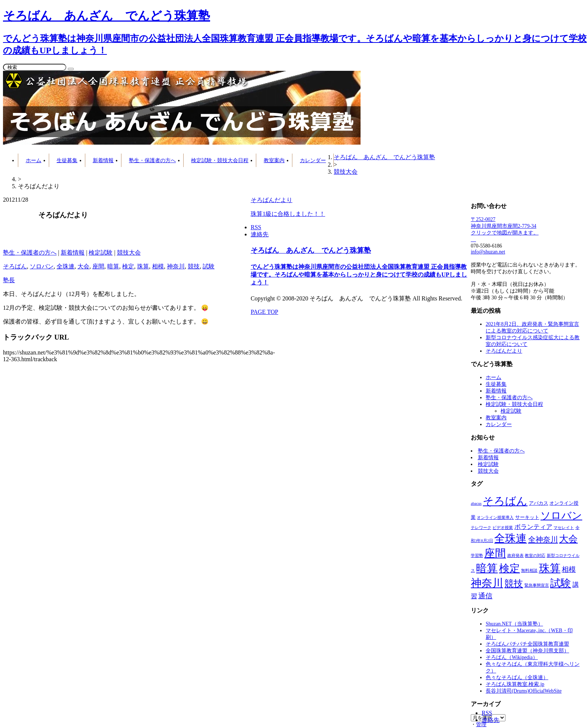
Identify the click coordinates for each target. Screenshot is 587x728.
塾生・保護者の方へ (152, 160)
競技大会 (129, 253)
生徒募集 (67, 160)
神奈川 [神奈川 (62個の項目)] (487, 583)
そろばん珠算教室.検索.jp (515, 684)
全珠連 (66, 266)
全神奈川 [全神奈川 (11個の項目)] (543, 539)
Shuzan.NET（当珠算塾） (514, 624)
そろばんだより (504, 351)
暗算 (113, 266)
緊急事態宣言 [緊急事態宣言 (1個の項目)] (537, 585)
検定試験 (101, 253)
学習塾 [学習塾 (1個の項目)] (477, 556)
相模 (158, 266)
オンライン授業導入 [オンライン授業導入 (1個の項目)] (495, 518)
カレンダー (313, 160)
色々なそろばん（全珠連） (517, 677)
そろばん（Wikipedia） (512, 657)
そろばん (15, 266)
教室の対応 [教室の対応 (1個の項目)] (535, 556)
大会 (83, 266)
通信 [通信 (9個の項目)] (485, 596)
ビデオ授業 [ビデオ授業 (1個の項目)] (503, 528)
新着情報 (103, 160)
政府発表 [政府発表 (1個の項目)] (515, 556)
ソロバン (42, 266)
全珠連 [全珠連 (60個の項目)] (510, 538)
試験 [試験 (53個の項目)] (561, 583)
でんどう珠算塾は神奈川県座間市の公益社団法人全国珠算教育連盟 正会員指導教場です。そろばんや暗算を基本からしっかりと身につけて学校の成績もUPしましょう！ (359, 275)
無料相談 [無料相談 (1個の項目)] (529, 571)
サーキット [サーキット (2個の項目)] (527, 517)
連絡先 (491, 720)
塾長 (9, 280)
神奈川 (176, 266)
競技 (194, 266)
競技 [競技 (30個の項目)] (514, 583)
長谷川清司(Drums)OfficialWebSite (524, 691)
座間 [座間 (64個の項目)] (495, 553)
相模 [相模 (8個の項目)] (569, 569)
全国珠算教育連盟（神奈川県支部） (527, 651)
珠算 (143, 266)
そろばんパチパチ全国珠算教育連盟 (527, 644)
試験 (209, 266)
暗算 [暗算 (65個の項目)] (487, 568)
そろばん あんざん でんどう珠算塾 (311, 250)
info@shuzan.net (488, 252)
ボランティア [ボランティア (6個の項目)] (533, 527)
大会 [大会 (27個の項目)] (568, 539)
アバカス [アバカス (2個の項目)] (539, 503)
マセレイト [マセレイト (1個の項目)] (564, 528)
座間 (98, 266)
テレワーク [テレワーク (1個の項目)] (481, 528)
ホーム (34, 160)
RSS (487, 713)
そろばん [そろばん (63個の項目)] (505, 501)
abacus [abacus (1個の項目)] (476, 503)
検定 (128, 266)
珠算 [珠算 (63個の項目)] (550, 568)
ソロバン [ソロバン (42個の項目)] (561, 516)
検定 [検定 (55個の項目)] (510, 568)
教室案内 (274, 160)
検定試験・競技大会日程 (220, 160)
